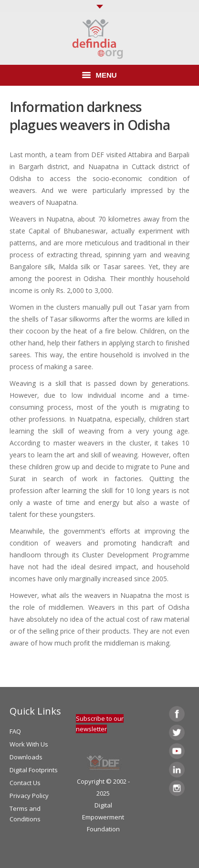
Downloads (26, 757)
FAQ (15, 731)
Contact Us (25, 783)
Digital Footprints (34, 770)
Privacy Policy (29, 796)
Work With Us (29, 744)
